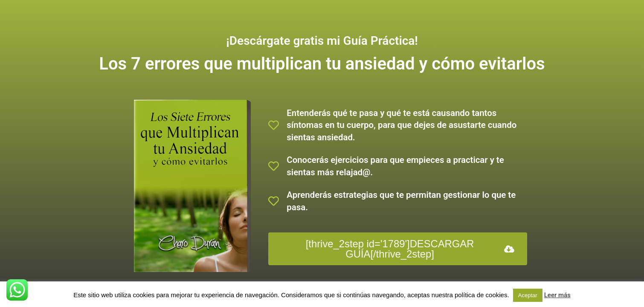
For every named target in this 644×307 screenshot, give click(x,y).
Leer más (557, 295)
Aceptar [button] (528, 295)
